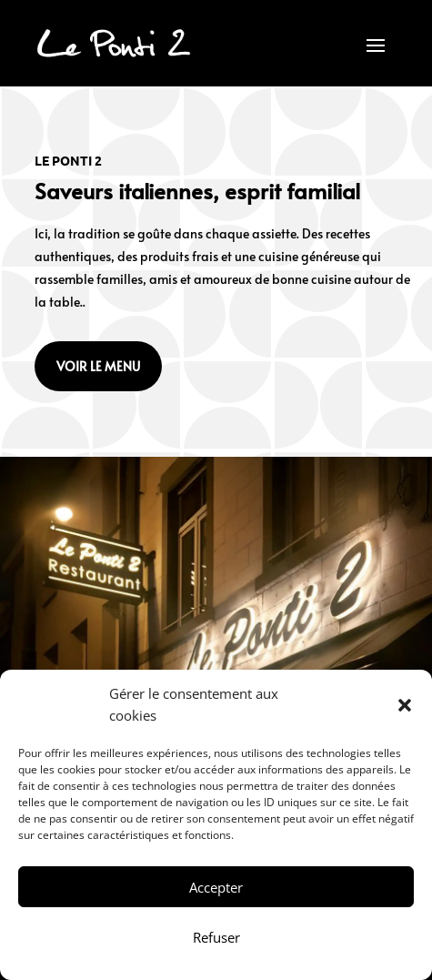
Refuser (216, 937)
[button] (405, 705)
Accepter (216, 887)
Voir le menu (98, 366)
